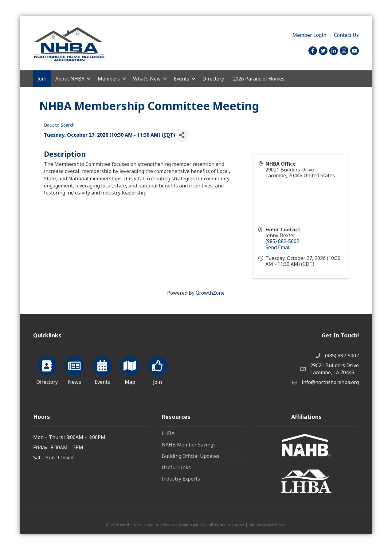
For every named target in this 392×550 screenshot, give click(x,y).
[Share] (182, 135)
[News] (74, 369)
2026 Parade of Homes (259, 79)
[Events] (102, 369)
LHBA (168, 433)
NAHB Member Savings (189, 445)
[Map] (130, 369)
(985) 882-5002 (282, 241)
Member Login (309, 35)
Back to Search (59, 125)
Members (109, 79)
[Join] (157, 369)
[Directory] (47, 369)
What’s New (147, 79)
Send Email (278, 247)
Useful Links (176, 467)
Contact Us (346, 35)
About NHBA (70, 79)
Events (182, 79)
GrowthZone (210, 293)
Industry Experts (181, 479)
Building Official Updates (190, 456)
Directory (213, 79)
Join (42, 79)
